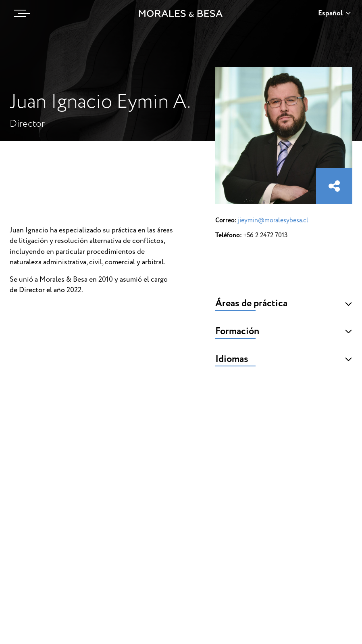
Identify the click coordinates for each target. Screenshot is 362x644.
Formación (284, 331)
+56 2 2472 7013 (265, 235)
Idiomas (284, 359)
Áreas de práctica (284, 303)
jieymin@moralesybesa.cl (273, 220)
